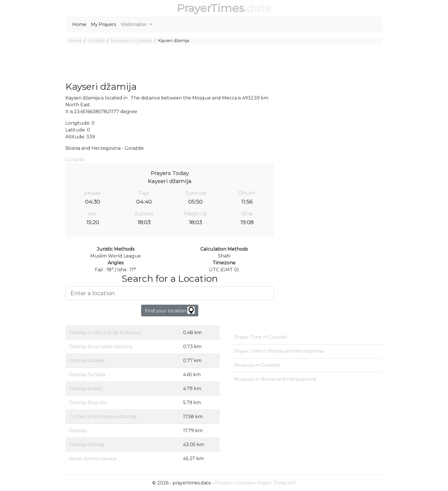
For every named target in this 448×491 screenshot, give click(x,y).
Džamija (78, 431)
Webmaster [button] (135, 24)
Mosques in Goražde (131, 41)
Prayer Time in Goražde (261, 337)
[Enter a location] (170, 293)
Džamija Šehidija (87, 375)
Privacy (223, 483)
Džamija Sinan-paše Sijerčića (101, 347)
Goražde (96, 41)
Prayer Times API (277, 483)
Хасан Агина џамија (93, 459)
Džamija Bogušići (88, 403)
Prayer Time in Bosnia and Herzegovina (279, 351)
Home (79, 24)
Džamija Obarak (87, 361)
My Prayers (103, 24)
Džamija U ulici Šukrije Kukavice (105, 333)
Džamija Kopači (86, 389)
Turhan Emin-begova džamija (103, 417)
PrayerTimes (211, 8)
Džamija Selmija (86, 445)
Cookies (244, 483)
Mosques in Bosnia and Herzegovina (275, 379)
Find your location (170, 310)
